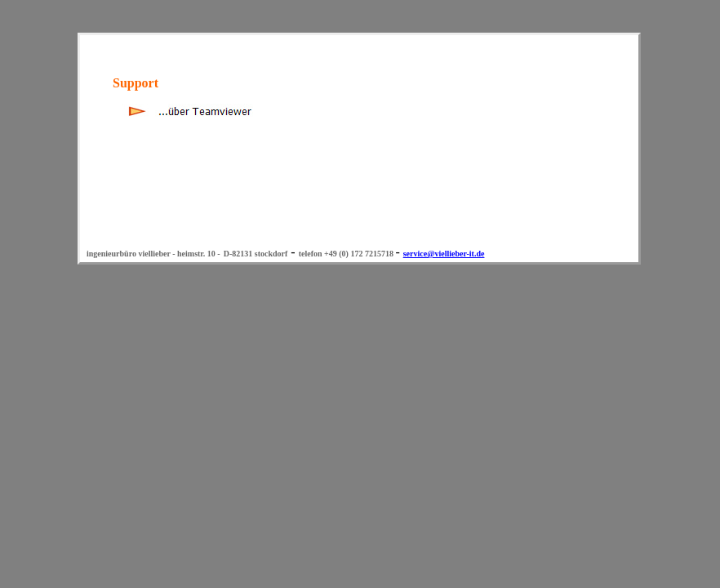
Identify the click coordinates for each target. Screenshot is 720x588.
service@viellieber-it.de (444, 254)
